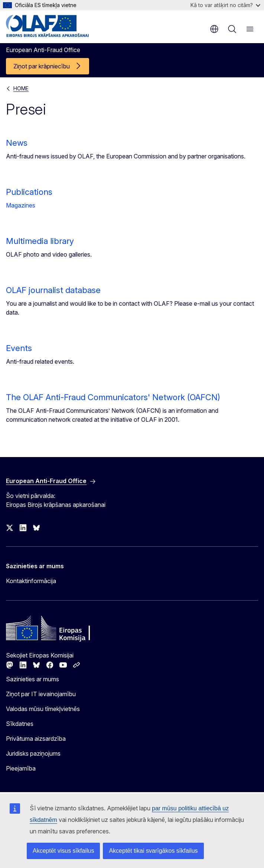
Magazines (21, 205)
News (17, 143)
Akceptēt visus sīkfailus (63, 851)
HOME (21, 88)
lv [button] (214, 29)
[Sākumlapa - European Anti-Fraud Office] (51, 26)
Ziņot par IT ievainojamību (41, 694)
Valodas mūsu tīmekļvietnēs (43, 709)
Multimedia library (40, 241)
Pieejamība (21, 768)
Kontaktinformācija (31, 581)
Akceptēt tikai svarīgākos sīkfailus (153, 851)
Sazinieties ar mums (32, 679)
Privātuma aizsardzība (36, 739)
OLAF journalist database (53, 290)
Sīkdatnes (20, 724)
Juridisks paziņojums (33, 753)
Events (19, 348)
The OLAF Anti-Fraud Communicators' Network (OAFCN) (113, 397)
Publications (29, 192)
